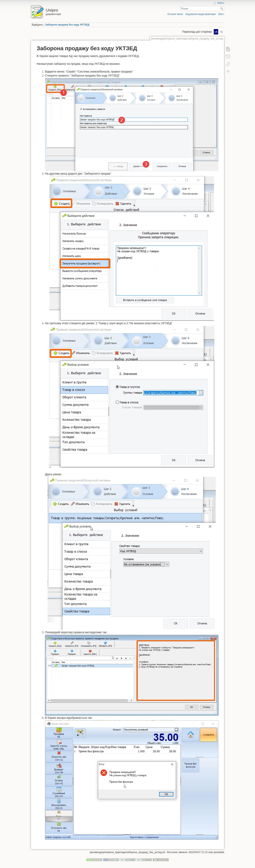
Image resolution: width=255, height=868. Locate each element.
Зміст (221, 14)
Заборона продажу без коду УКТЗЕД (67, 25)
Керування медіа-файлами (200, 14)
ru (222, 32)
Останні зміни (175, 14)
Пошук (222, 9)
